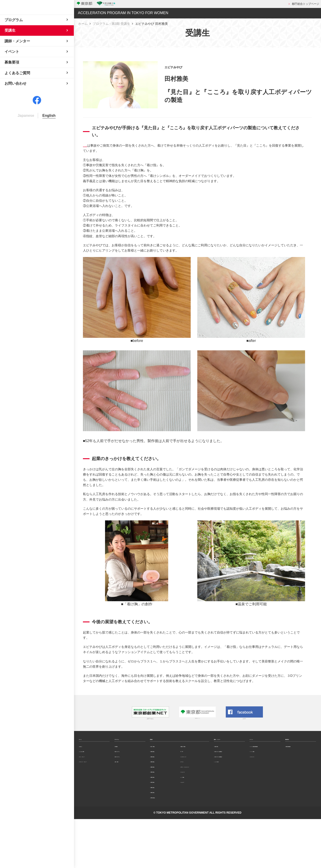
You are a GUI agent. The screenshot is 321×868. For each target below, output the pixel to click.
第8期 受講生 (160, 828)
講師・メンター (227, 747)
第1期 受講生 (160, 769)
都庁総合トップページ (306, 4)
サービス (188, 786)
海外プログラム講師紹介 (230, 784)
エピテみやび (92, 145)
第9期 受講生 (160, 836)
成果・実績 (123, 786)
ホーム (83, 23)
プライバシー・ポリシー (95, 788)
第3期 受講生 (160, 786)
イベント (257, 747)
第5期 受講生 (160, 802)
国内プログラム (126, 769)
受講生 (155, 747)
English (49, 150)
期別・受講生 (160, 760)
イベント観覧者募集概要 (265, 762)
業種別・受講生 (192, 760)
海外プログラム (126, 777)
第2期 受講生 (160, 777)
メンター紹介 (224, 794)
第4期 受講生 (160, 794)
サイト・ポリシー (92, 777)
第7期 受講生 (160, 820)
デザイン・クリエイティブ (195, 796)
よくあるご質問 (91, 769)
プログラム (123, 747)
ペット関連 (189, 815)
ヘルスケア (189, 824)
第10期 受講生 (161, 845)
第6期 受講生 (160, 811)
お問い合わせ (15, 118)
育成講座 (122, 760)
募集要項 (293, 747)
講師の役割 (223, 760)
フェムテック (191, 807)
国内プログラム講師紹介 (230, 771)
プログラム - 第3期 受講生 (112, 23)
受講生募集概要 (297, 760)
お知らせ (87, 760)
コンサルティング (193, 777)
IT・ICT (187, 769)
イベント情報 (260, 773)
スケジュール (260, 781)
